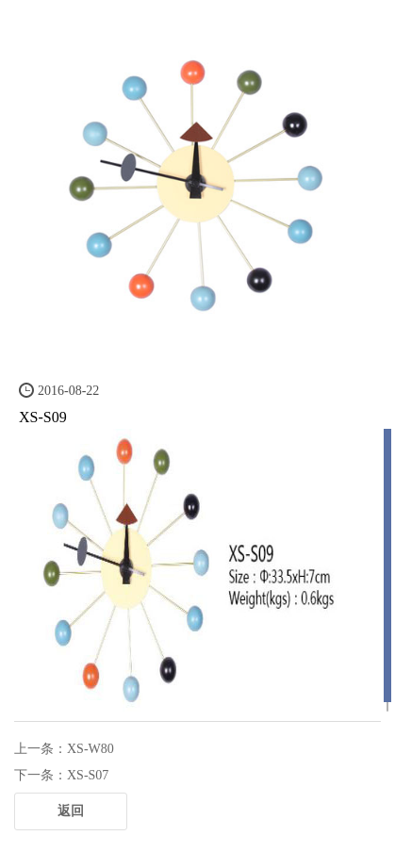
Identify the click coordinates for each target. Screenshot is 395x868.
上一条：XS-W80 (64, 749)
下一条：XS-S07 (61, 775)
